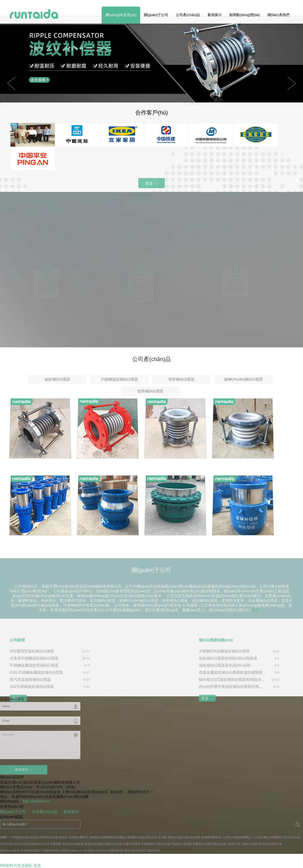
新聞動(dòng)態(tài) (245, 15)
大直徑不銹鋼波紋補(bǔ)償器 (34, 693)
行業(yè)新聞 (115, 675)
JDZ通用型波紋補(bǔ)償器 (32, 686)
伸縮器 (63, 837)
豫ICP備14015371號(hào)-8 (142, 851)
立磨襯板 (56, 844)
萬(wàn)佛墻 (192, 837)
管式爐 (162, 837)
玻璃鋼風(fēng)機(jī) (113, 837)
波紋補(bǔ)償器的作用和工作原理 (132, 693)
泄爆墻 (136, 844)
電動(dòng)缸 (175, 837)
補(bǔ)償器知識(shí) (216, 675)
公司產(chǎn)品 (188, 15)
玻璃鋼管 (276, 837)
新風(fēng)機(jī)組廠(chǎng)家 (103, 844)
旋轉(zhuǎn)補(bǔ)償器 (243, 392)
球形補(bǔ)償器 (181, 392)
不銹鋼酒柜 (148, 844)
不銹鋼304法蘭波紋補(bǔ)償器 (224, 686)
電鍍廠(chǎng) (136, 837)
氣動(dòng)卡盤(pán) (169, 844)
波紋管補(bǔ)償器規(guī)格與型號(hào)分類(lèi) (137, 686)
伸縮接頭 (95, 837)
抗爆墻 (127, 844)
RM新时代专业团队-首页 (21, 866)
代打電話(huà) (291, 837)
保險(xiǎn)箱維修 (73, 844)
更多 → (151, 186)
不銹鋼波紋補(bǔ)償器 (119, 392)
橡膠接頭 (198, 844)
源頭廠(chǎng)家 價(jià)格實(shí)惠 (46, 274)
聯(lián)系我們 (279, 15)
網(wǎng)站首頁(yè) (121, 15)
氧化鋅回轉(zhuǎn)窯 (36, 844)
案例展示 (215, 15)
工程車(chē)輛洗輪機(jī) (236, 837)
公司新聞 (17, 675)
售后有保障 (235, 273)
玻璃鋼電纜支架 (211, 837)
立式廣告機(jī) (261, 837)
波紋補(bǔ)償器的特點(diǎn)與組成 (228, 693)
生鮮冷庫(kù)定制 (11, 844)
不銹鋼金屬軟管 (78, 837)
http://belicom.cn (37, 801)
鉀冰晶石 (151, 837)
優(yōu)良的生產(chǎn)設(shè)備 (141, 276)
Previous (292, 83)
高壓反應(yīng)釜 (215, 844)
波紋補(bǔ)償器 (57, 392)
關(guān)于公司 (156, 15)
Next (11, 83)
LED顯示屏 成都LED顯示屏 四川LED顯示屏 (254, 844)
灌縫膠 (187, 844)
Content (40, 745)
